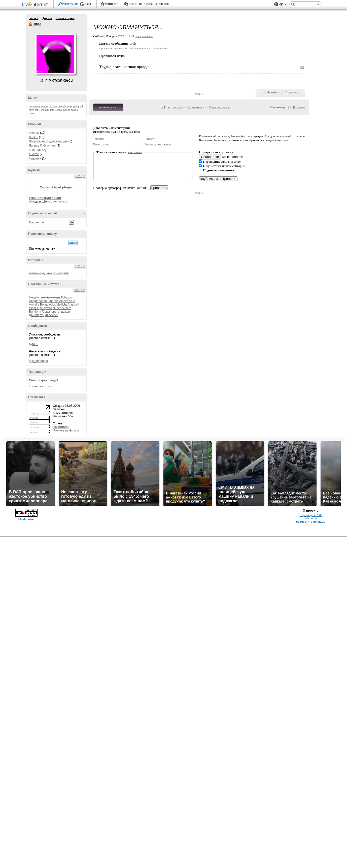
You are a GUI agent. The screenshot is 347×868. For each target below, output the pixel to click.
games (44, 106)
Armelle (34, 305)
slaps (31, 24)
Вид (283, 5)
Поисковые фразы (66, 430)
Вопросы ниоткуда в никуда (48, 141)
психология (61, 273)
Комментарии (65, 18)
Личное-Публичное (42, 146)
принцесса (56, 110)
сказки (75, 110)
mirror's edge (65, 106)
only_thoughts (38, 361)
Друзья (47, 18)
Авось (133, 4)
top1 (37, 110)
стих (31, 113)
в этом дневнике (44, 249)
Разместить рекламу (311, 853)
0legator (34, 297)
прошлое (35, 150)
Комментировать (108, 107)
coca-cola (34, 106)
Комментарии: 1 (58, 202)
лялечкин (52, 315)
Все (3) (80, 266)
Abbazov (66, 297)
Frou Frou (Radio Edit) (45, 198)
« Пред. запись (172, 107)
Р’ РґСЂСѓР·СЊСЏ (59, 81)
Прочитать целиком (112, 48)
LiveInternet (36, 5)
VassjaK (74, 305)
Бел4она (35, 312)
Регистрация (70, 4)
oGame (34, 154)
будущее (35, 158)
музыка (47, 273)
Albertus (53, 301)
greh (133, 43)
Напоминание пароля (157, 144)
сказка (66, 110)
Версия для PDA (311, 847)
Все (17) (79, 290)
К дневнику (196, 107)
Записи (33, 18)
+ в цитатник (144, 36)
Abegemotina (38, 301)
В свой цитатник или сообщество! (146, 48)
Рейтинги (111, 4)
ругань (33, 344)
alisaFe (34, 308)
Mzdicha (62, 305)
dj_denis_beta (62, 308)
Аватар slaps (55, 54)
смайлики (135, 152)
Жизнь (33, 137)
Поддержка (276, 4)
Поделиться (293, 92)
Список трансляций (44, 380)
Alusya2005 (67, 301)
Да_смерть (37, 315)
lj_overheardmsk (40, 386)
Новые (299, 107)
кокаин (45, 110)
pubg (76, 106)
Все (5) (80, 176)
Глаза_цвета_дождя (56, 312)
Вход (88, 4)
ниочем (34, 133)
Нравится (273, 92)
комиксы (35, 273)
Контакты (311, 850)
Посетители (61, 427)
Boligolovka (48, 305)
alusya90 (46, 308)
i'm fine (53, 106)
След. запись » (219, 107)
